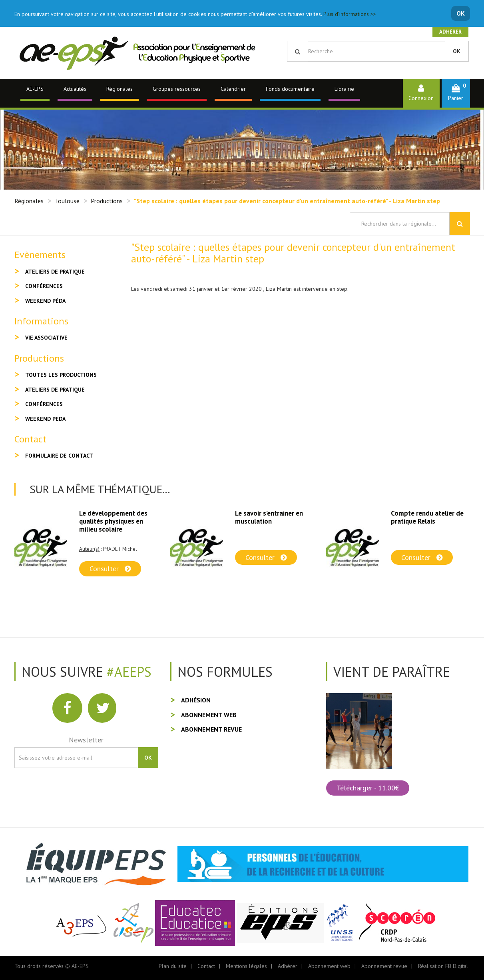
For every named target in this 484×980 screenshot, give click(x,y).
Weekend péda (45, 301)
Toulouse (67, 201)
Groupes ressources (177, 89)
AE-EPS (35, 89)
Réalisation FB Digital (443, 966)
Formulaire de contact (59, 456)
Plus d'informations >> (350, 14)
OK (461, 13)
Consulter (110, 569)
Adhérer (450, 32)
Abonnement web (209, 715)
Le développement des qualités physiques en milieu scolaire (113, 521)
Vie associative (46, 338)
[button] (456, 93)
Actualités (75, 89)
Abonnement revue (211, 729)
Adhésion (196, 700)
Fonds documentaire (290, 89)
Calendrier (233, 89)
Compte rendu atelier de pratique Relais (427, 517)
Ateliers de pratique (55, 272)
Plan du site (173, 966)
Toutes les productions (61, 375)
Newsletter (86, 740)
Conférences (44, 286)
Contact (206, 966)
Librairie (344, 89)
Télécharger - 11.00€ (368, 788)
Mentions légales (246, 966)
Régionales (120, 89)
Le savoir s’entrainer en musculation (269, 517)
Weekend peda (45, 419)
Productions (107, 201)
